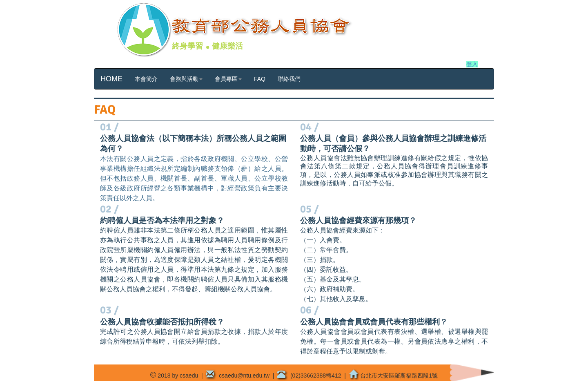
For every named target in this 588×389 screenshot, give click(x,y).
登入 (472, 64)
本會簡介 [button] (146, 79)
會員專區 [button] (228, 79)
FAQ (260, 79)
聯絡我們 (289, 79)
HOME (111, 79)
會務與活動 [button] (186, 79)
